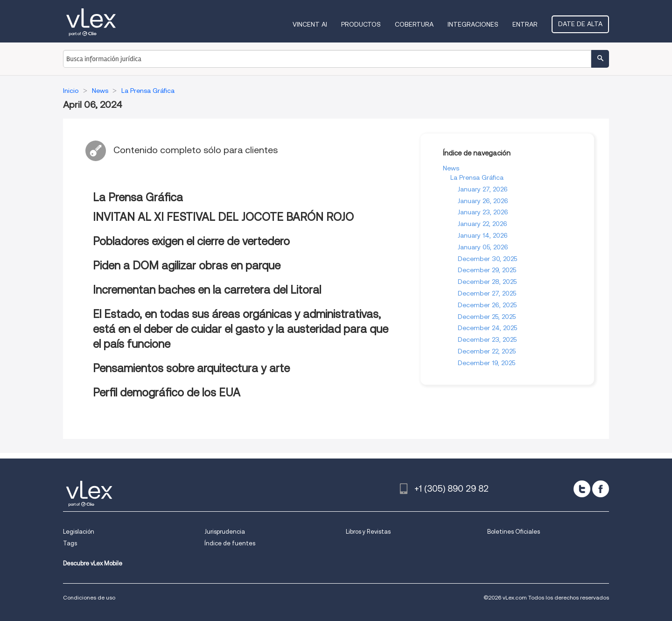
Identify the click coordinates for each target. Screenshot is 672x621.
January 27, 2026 (483, 189)
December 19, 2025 (486, 363)
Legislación (79, 532)
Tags (70, 543)
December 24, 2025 (487, 328)
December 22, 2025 (487, 351)
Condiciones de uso (89, 597)
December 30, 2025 (487, 259)
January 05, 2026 (483, 247)
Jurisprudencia (225, 532)
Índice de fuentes (230, 543)
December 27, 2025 (487, 293)
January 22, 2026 (483, 224)
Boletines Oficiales (514, 532)
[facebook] (601, 489)
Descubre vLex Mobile (93, 563)
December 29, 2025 (487, 270)
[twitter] (582, 489)
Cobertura (414, 24)
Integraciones (473, 24)
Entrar (525, 24)
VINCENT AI (310, 24)
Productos (361, 24)
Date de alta (580, 24)
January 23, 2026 (483, 212)
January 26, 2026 (483, 201)
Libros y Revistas (368, 532)
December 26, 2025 (487, 305)
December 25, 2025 (487, 317)
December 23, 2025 (487, 339)
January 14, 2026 (483, 235)
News (451, 168)
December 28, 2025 (487, 282)
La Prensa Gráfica (477, 177)
